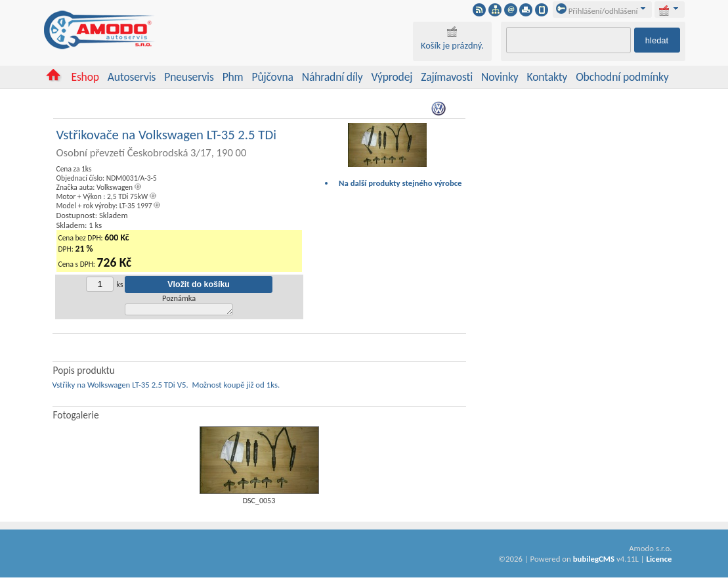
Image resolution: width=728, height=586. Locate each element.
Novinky (500, 77)
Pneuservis (189, 77)
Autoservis (132, 77)
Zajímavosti (447, 77)
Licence (659, 561)
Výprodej (392, 77)
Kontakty (547, 77)
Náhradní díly (332, 77)
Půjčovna (272, 77)
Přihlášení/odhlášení (597, 11)
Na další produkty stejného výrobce (400, 183)
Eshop (85, 77)
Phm (233, 77)
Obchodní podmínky (622, 77)
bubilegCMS (594, 561)
